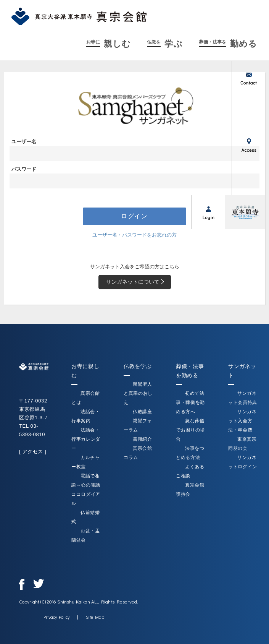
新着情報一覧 (248, 111)
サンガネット (248, 178)
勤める (228, 44)
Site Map (95, 617)
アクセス (248, 145)
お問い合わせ (248, 78)
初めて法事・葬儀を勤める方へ (190, 402)
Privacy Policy (56, 617)
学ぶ (165, 44)
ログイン (208, 212)
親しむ (109, 44)
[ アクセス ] (33, 452)
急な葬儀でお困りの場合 (190, 430)
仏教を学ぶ (138, 366)
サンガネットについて (137, 282)
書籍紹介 (143, 439)
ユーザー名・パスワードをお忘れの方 (134, 235)
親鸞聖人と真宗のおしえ (138, 393)
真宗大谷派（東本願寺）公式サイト (245, 212)
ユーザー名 (24, 142)
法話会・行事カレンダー (86, 439)
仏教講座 (143, 412)
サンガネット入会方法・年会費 (242, 421)
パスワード (24, 169)
